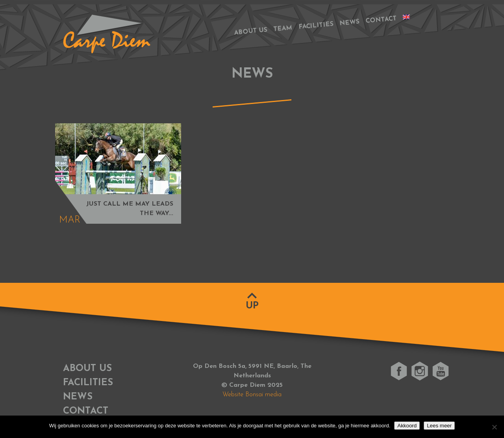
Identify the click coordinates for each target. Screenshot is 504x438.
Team (283, 29)
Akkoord (407, 426)
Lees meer (439, 426)
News (349, 23)
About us (251, 31)
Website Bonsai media (252, 395)
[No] (494, 427)
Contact (381, 20)
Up (252, 306)
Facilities (316, 26)
